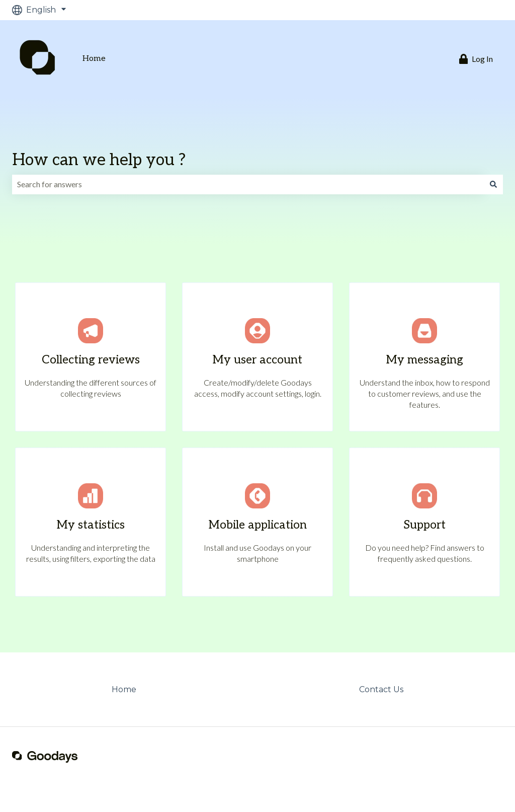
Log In (476, 59)
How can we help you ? (99, 160)
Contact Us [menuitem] (381, 689)
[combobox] (248, 184)
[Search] (493, 184)
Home (94, 59)
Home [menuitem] (124, 689)
